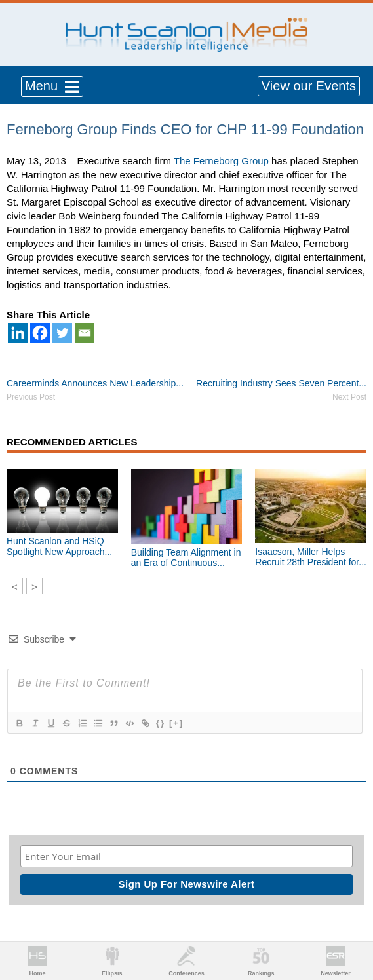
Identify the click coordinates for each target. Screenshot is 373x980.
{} (161, 723)
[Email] (85, 333)
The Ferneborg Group (221, 161)
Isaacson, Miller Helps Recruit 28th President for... (311, 557)
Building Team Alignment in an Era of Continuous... (186, 557)
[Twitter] (62, 333)
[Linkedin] (18, 333)
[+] (176, 723)
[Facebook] (40, 333)
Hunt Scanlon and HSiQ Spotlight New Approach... (59, 546)
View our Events (309, 86)
